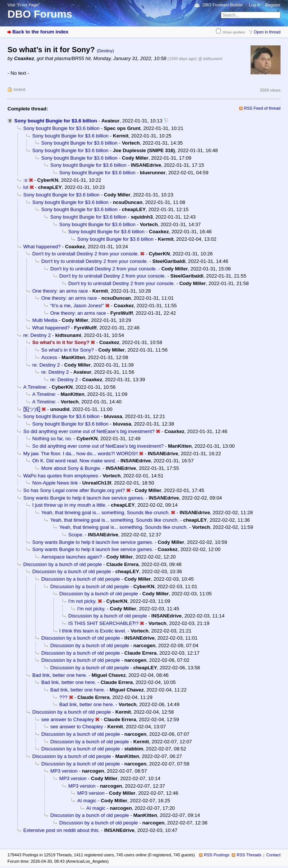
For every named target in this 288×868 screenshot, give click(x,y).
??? (63, 697)
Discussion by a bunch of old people (63, 564)
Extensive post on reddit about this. (61, 830)
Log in (255, 5)
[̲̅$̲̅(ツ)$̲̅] (32, 409)
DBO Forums (40, 14)
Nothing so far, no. (52, 439)
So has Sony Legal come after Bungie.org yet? (74, 490)
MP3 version (64, 771)
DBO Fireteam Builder (223, 5)
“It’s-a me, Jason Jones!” (77, 306)
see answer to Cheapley (68, 719)
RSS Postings (217, 855)
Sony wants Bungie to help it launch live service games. (84, 498)
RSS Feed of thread (262, 108)
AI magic (87, 801)
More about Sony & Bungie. (71, 468)
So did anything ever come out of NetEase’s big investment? (89, 431)
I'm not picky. (82, 601)
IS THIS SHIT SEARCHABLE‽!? (103, 623)
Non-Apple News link (55, 483)
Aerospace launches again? (72, 557)
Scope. (76, 535)
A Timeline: (35, 387)
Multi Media (45, 320)
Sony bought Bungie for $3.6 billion (56, 121)
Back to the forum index (40, 32)
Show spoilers (234, 32)
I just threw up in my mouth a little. (69, 505)
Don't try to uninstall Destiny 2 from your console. (85, 254)
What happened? (42, 247)
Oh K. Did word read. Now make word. (74, 461)
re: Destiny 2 (37, 335)
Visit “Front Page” (24, 5)
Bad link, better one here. (60, 675)
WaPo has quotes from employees (61, 476)
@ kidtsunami (210, 59)
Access (49, 357)
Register (273, 5)
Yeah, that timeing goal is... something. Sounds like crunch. (106, 512)
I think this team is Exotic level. (93, 631)
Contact (273, 855)
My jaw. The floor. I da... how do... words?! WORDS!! (81, 454)
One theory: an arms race (60, 291)
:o (25, 180)
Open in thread (267, 32)
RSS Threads (249, 855)
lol (26, 187)
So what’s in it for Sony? (67, 350)
